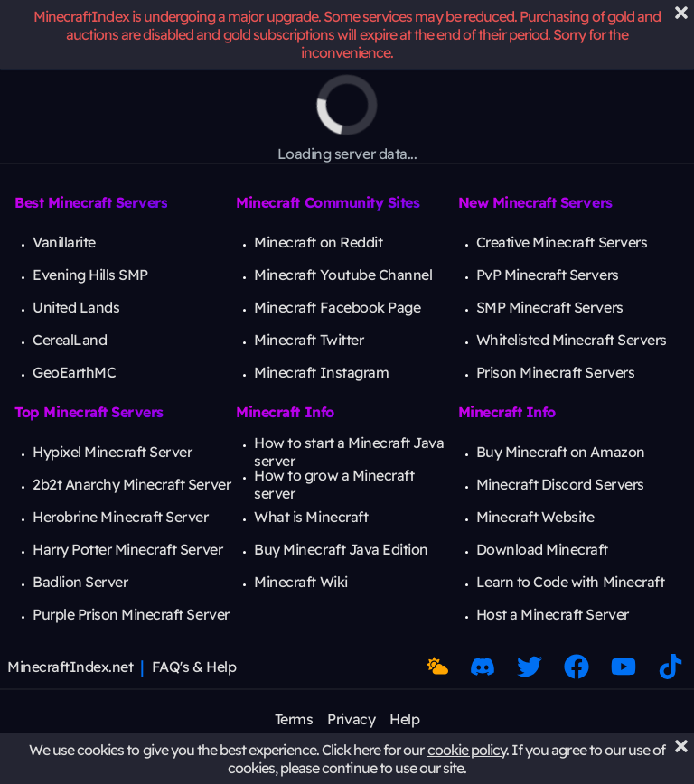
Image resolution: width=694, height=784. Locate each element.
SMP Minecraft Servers (550, 307)
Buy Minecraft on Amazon (561, 452)
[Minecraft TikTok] (671, 667)
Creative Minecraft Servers (562, 242)
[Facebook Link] (577, 667)
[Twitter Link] (530, 667)
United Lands (76, 307)
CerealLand (70, 340)
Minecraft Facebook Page (337, 307)
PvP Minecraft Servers (548, 275)
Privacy (351, 719)
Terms (294, 719)
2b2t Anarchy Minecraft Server (131, 484)
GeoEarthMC (74, 372)
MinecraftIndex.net (70, 667)
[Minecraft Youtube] (624, 667)
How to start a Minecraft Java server (349, 452)
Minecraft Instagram (321, 372)
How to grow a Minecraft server (334, 484)
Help (404, 719)
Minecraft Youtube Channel (343, 275)
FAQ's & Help (194, 667)
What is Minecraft (311, 517)
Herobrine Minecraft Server (121, 517)
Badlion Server (80, 582)
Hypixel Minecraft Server (112, 452)
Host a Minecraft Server (553, 614)
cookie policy (467, 750)
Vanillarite (64, 242)
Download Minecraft (542, 549)
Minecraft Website (535, 517)
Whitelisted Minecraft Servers (572, 340)
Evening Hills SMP (90, 275)
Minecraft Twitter (309, 340)
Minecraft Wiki (300, 582)
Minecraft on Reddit (318, 242)
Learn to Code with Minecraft (571, 582)
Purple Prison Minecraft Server (131, 614)
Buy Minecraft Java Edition (341, 549)
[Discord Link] (483, 667)
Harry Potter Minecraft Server (127, 549)
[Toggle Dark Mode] (437, 667)
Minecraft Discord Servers (560, 484)
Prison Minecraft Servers (555, 372)
